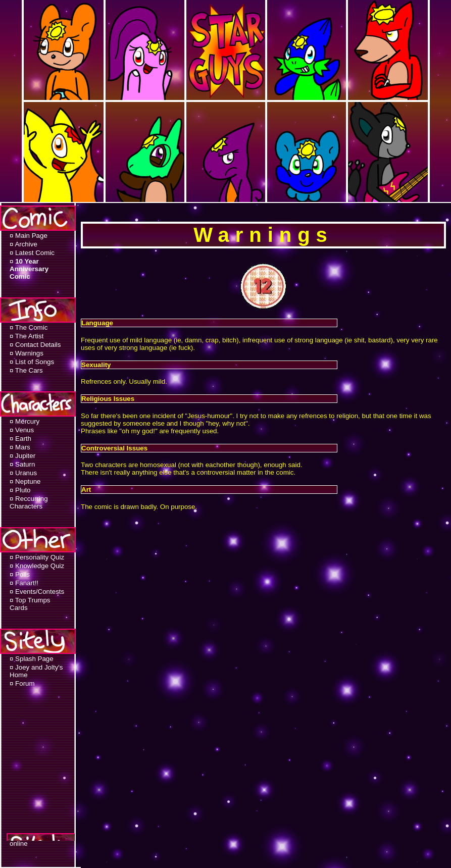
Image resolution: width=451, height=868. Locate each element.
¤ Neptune (25, 481)
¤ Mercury (24, 421)
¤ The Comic (29, 327)
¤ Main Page (29, 236)
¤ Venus (22, 430)
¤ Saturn (22, 464)
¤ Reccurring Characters (29, 502)
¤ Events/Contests (37, 592)
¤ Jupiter (22, 456)
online (19, 844)
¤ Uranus (23, 473)
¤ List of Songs (32, 362)
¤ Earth (20, 439)
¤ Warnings (27, 353)
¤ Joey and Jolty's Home (36, 671)
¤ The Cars (26, 370)
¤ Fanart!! (24, 583)
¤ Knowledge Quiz (37, 566)
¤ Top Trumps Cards (30, 604)
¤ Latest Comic (32, 253)
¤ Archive (23, 244)
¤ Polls (20, 574)
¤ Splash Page (32, 659)
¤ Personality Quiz (37, 557)
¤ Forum (22, 683)
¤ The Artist (27, 336)
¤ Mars (20, 447)
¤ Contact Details (35, 345)
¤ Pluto (20, 490)
